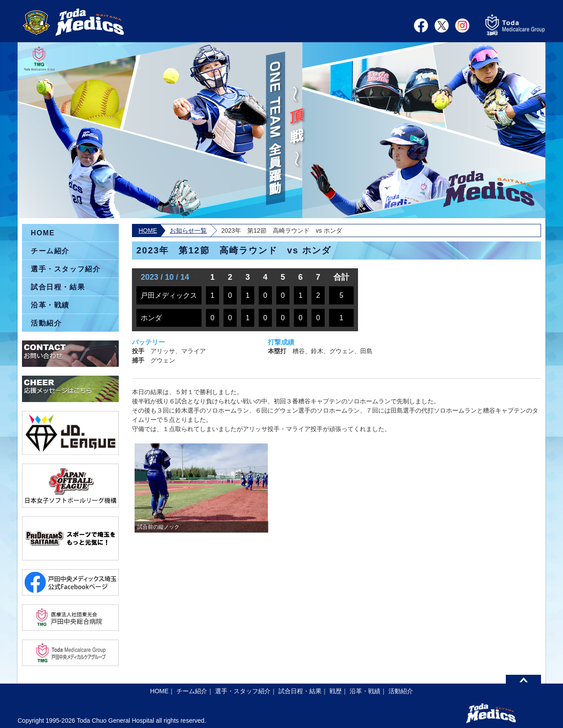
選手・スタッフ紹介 (66, 269)
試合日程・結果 (58, 287)
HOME (148, 230)
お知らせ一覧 (188, 230)
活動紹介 (46, 323)
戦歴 (336, 691)
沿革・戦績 (50, 305)
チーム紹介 (50, 251)
